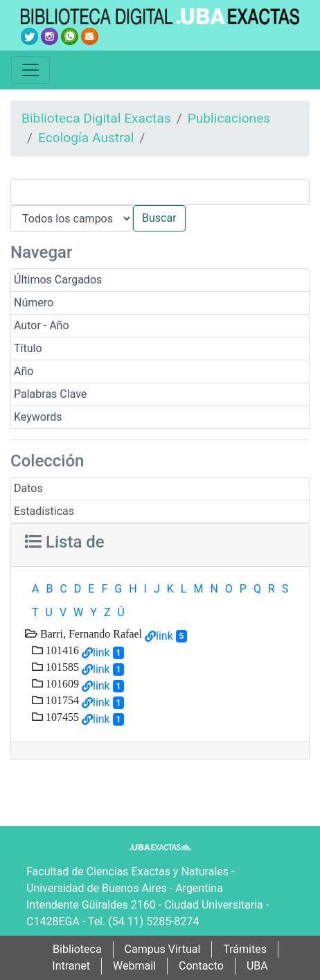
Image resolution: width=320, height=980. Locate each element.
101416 (61, 650)
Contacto (201, 966)
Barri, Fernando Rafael (90, 633)
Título (28, 348)
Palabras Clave (50, 394)
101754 (61, 700)
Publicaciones (229, 118)
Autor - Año (42, 325)
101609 (61, 683)
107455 (61, 717)
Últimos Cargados (58, 280)
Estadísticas (44, 511)
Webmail (134, 966)
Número (34, 303)
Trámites (245, 949)
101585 (61, 667)
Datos (28, 488)
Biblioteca (77, 949)
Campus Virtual (163, 949)
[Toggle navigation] (30, 70)
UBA (257, 966)
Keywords (38, 417)
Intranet (71, 966)
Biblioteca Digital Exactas (96, 118)
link (165, 636)
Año (24, 371)
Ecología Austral (86, 138)
